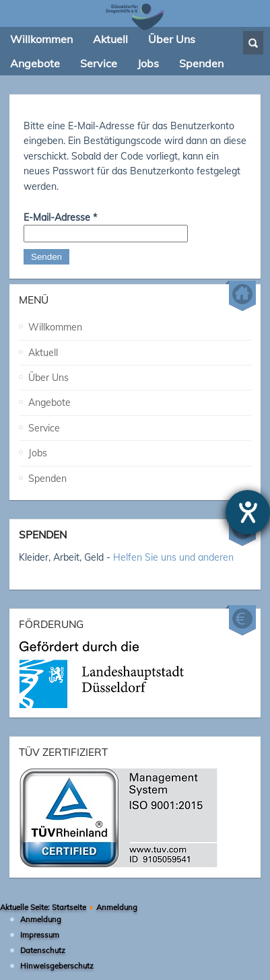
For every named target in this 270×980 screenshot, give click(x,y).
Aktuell (43, 349)
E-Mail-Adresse (60, 217)
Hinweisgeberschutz (57, 962)
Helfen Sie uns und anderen (173, 553)
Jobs (38, 449)
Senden (46, 257)
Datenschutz (43, 946)
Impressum (40, 931)
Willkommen (55, 323)
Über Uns (48, 374)
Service (44, 424)
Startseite (69, 903)
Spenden (47, 474)
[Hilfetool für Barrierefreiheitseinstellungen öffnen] (248, 512)
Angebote (49, 398)
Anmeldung (41, 915)
